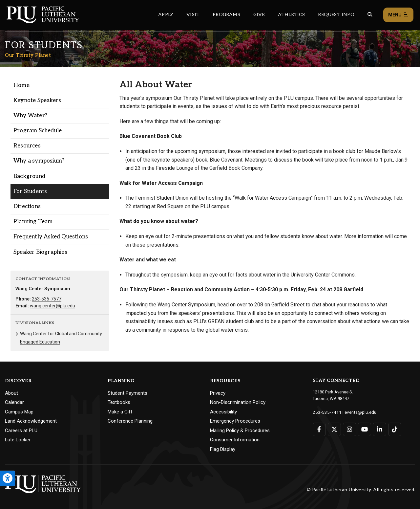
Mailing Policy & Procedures (240, 431)
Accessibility (223, 412)
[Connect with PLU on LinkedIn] (379, 429)
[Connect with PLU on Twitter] (334, 429)
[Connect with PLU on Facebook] (319, 429)
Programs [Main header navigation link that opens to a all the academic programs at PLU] (226, 15)
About (11, 393)
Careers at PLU (21, 431)
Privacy (218, 393)
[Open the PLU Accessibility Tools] (8, 478)
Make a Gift (120, 412)
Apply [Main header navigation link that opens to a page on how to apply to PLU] (166, 15)
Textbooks (119, 402)
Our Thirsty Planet (28, 55)
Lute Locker (18, 440)
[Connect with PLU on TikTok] (394, 429)
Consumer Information (235, 440)
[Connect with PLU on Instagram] (349, 429)
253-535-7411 (325, 412)
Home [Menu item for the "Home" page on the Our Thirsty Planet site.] (21, 85)
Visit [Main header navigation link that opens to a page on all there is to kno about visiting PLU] (193, 15)
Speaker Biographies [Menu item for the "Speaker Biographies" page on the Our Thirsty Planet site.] (40, 252)
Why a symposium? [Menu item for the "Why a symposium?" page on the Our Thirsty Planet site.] (39, 161)
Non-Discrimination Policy (238, 402)
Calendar (14, 402)
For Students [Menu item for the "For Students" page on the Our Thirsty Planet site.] (30, 191)
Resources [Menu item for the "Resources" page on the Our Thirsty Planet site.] (27, 146)
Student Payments (127, 393)
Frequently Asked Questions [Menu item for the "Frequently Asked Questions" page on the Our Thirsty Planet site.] (51, 237)
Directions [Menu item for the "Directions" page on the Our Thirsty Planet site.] (27, 207)
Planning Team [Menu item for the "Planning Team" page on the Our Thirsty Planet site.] (33, 222)
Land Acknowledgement (31, 421)
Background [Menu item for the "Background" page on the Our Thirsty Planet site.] (29, 176)
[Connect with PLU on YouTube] (364, 429)
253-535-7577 (47, 299)
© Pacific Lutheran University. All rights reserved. (361, 490)
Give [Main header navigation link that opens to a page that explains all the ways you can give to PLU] (259, 15)
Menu (398, 15)
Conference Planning (130, 421)
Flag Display (223, 449)
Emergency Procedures (235, 421)
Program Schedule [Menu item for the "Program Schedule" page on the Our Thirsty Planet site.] (38, 131)
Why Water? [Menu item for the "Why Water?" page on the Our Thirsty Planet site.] (30, 116)
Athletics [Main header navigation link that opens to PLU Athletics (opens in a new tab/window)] (292, 15)
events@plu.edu (357, 412)
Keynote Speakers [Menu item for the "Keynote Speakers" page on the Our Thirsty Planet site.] (37, 100)
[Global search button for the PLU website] (370, 15)
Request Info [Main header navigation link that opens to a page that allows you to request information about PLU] (336, 15)
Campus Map (19, 412)
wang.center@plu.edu (52, 306)
